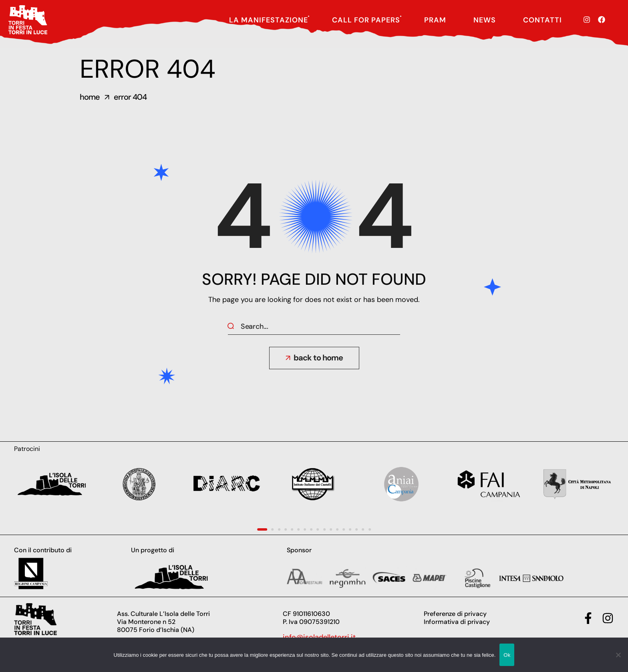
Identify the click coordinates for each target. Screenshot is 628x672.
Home (90, 97)
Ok (507, 655)
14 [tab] (350, 529)
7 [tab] (305, 529)
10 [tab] (324, 529)
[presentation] (262, 529)
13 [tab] (344, 529)
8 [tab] (311, 529)
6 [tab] (298, 529)
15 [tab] (356, 529)
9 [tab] (318, 529)
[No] (618, 655)
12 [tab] (337, 529)
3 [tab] (279, 529)
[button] (314, 358)
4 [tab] (286, 529)
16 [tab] (363, 529)
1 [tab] (262, 529)
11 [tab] (331, 529)
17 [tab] (370, 529)
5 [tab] (292, 529)
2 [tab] (273, 529)
